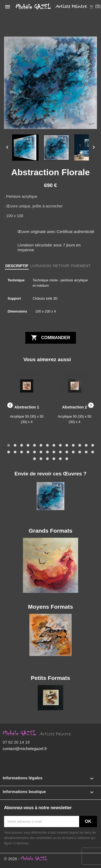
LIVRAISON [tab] (41, 266)
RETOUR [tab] (61, 266)
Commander (51, 338)
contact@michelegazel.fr (25, 749)
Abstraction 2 (75, 407)
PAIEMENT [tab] (81, 266)
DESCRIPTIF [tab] (17, 266)
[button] (9, 445)
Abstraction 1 (27, 407)
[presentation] (10, 405)
